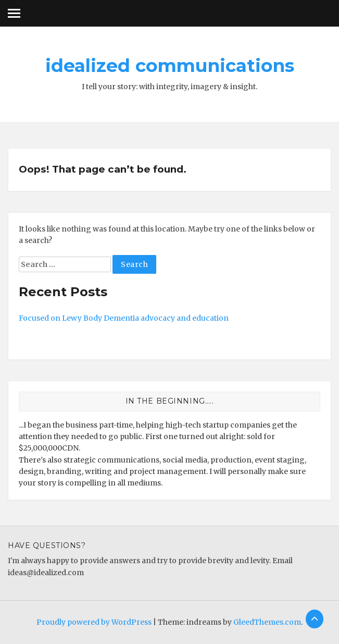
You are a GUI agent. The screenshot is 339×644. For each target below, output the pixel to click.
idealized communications (170, 66)
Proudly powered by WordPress (94, 622)
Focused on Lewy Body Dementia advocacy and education (124, 318)
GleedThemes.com (267, 622)
